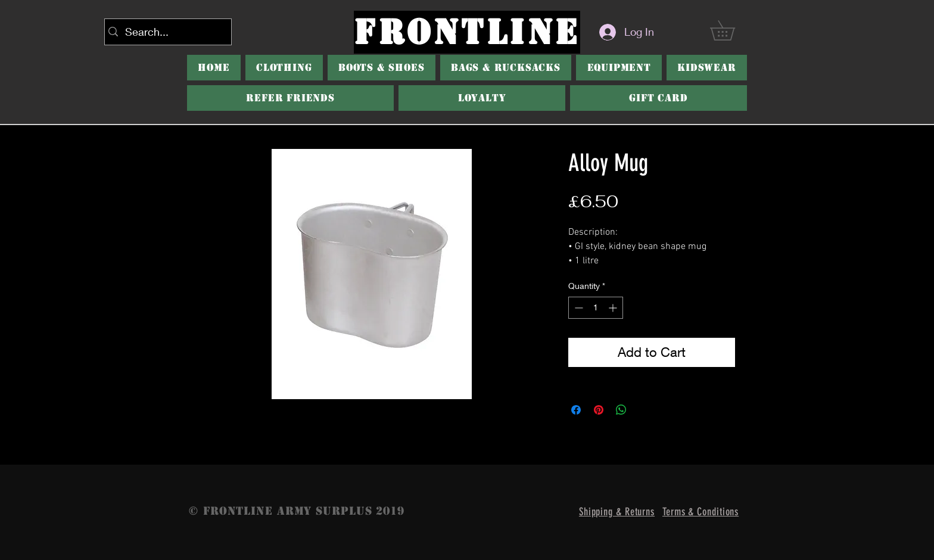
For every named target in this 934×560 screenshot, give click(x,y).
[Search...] (166, 32)
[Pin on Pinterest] (599, 410)
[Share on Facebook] (576, 410)
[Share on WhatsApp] (621, 410)
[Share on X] (644, 410)
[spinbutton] (596, 308)
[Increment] (614, 308)
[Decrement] (577, 308)
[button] (732, 30)
